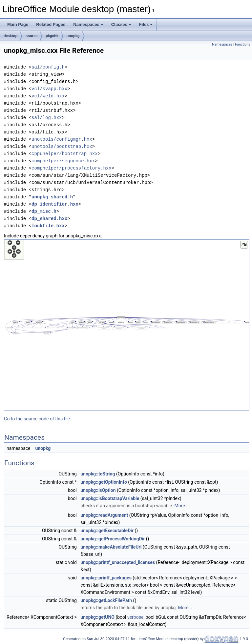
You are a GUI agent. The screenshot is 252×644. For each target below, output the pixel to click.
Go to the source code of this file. (38, 419)
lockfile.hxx (48, 226)
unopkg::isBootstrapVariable (110, 498)
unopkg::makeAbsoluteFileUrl (111, 547)
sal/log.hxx (47, 118)
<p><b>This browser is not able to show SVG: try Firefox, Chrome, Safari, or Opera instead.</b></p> (127, 325)
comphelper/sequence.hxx (63, 161)
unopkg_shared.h (52, 197)
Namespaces (88, 24)
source (31, 36)
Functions (243, 44)
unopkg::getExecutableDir (107, 531)
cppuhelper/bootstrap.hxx (65, 154)
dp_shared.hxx (49, 219)
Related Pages (51, 24)
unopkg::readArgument (104, 515)
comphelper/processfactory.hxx (72, 168)
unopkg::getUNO (97, 617)
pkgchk (52, 36)
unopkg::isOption (98, 490)
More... (181, 506)
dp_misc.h (44, 211)
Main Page (18, 24)
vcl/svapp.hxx (49, 89)
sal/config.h (48, 67)
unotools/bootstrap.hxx (62, 146)
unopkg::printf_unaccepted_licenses (118, 562)
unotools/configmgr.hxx (62, 139)
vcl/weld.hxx (48, 96)
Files (146, 24)
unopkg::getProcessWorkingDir (113, 539)
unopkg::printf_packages (106, 578)
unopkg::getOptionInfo (104, 482)
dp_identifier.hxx (55, 204)
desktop (10, 36)
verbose (135, 617)
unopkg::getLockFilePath (106, 600)
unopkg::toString (98, 474)
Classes (121, 24)
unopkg (73, 36)
